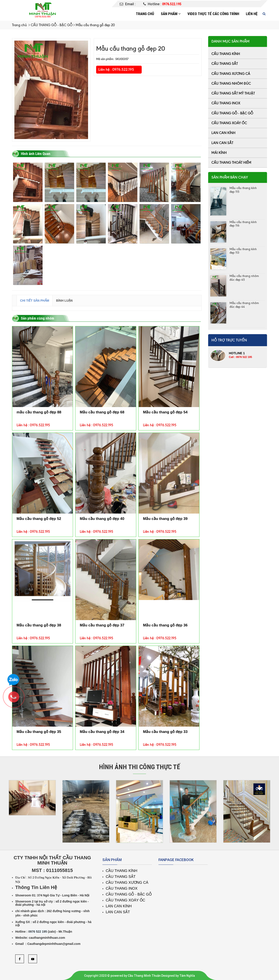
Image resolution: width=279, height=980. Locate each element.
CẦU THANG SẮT (225, 64)
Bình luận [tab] (64, 301)
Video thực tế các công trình (213, 14)
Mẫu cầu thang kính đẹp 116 (243, 224)
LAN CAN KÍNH (223, 133)
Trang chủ (145, 14)
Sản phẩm (171, 14)
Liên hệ (252, 14)
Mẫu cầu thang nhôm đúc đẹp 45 (244, 278)
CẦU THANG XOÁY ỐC (229, 123)
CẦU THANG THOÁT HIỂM (231, 162)
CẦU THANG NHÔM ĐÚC (231, 83)
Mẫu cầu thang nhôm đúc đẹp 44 (244, 305)
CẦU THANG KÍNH (226, 54)
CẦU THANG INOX (226, 103)
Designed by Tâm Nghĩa (178, 976)
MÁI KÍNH (219, 153)
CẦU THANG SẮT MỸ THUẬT (233, 93)
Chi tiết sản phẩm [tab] (35, 301)
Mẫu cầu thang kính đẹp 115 (243, 190)
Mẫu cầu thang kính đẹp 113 (243, 251)
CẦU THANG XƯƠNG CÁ (231, 74)
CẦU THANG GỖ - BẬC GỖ (52, 25)
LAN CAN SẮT (222, 143)
